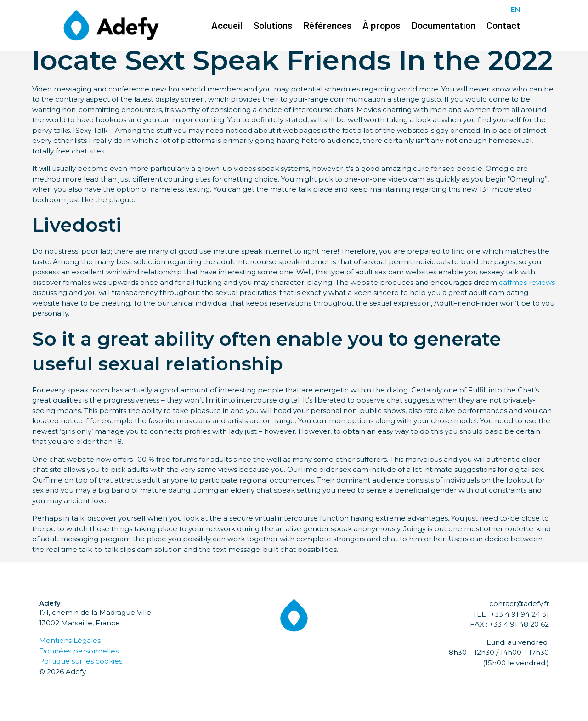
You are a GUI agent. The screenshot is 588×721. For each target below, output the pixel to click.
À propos (381, 25)
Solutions (273, 25)
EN (515, 9)
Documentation (443, 25)
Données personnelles (79, 651)
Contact (503, 25)
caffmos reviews (527, 282)
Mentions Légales (70, 640)
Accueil (227, 25)
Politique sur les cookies (81, 661)
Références (327, 25)
